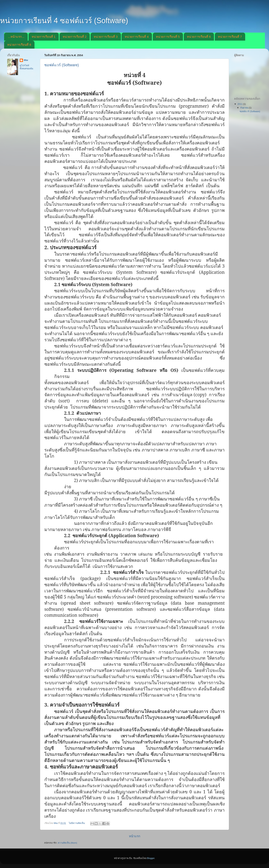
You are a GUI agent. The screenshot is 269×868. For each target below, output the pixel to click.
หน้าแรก (135, 836)
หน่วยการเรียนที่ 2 (75, 37)
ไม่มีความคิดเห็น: (77, 823)
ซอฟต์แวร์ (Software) (62, 65)
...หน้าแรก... (16, 37)
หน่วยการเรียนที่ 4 (137, 37)
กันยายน (245, 108)
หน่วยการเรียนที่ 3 (106, 37)
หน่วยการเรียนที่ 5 (168, 37)
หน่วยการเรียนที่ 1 (44, 37)
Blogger (151, 858)
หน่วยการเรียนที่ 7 (230, 37)
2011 (240, 104)
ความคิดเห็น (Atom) (67, 843)
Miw (26, 60)
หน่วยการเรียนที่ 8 (19, 45)
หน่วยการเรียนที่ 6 (199, 37)
